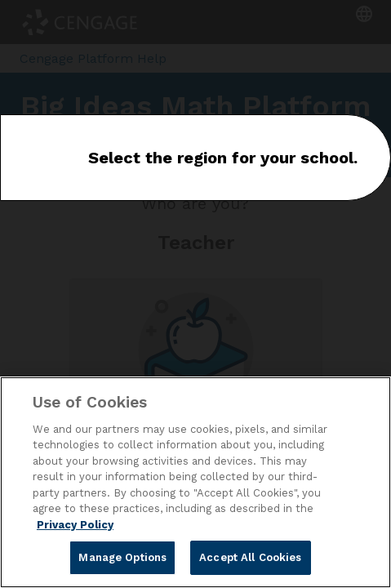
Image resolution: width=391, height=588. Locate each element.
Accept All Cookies (250, 557)
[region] (195, 482)
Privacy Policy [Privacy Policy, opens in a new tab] (75, 525)
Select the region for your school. (223, 158)
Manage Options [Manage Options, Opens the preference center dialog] (122, 557)
